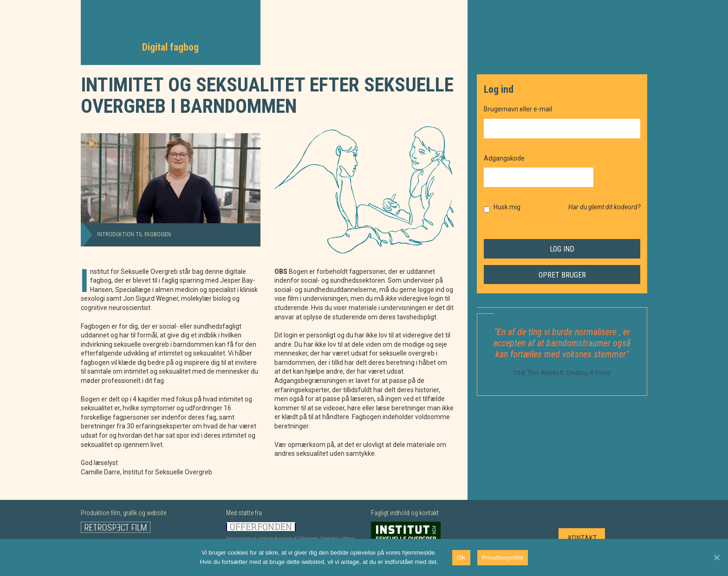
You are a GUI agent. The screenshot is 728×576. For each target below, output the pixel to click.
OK (461, 558)
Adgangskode (504, 158)
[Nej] (716, 557)
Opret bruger (562, 275)
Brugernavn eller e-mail (518, 109)
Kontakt (582, 538)
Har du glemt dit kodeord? (604, 207)
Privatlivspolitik (503, 558)
